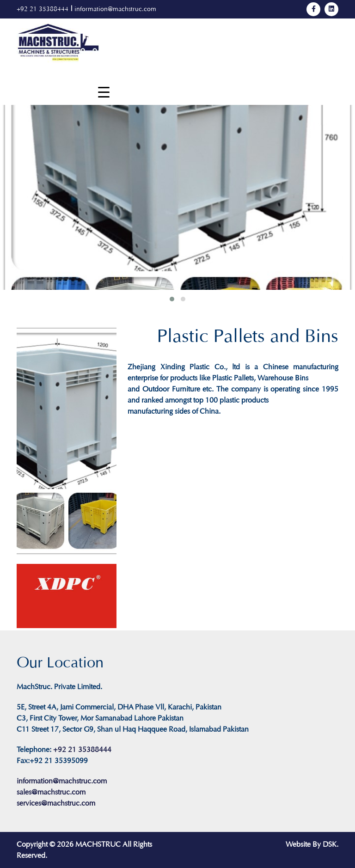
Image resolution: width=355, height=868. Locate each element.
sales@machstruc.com (51, 792)
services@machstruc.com (56, 803)
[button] (172, 299)
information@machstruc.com (115, 9)
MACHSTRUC (98, 844)
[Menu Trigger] (104, 92)
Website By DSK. (312, 844)
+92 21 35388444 (43, 9)
